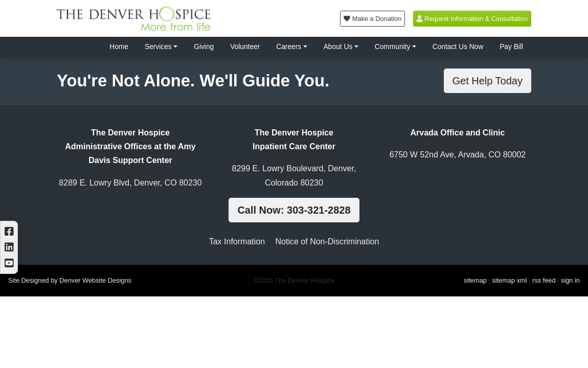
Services (158, 47)
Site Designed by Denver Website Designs (70, 280)
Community (393, 47)
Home (119, 47)
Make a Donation (372, 19)
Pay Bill (511, 47)
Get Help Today (488, 81)
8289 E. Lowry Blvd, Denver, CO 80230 (130, 183)
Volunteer (245, 47)
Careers (289, 47)
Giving (204, 47)
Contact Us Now (458, 47)
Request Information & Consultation (472, 19)
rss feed (544, 280)
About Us (338, 47)
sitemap (475, 280)
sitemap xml (509, 280)
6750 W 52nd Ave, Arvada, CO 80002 (458, 155)
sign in (570, 280)
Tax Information (237, 241)
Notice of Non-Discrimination (327, 241)
